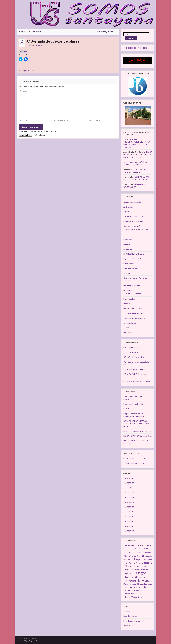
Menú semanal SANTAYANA (137, 229)
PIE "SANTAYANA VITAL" (134, 313)
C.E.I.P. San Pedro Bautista (134, 357)
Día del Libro (128, 249)
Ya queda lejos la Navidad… (32, 32)
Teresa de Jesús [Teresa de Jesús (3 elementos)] (140, 594)
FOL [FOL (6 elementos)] (125, 566)
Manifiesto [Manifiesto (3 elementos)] (142, 577)
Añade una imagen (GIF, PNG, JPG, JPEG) (37, 131)
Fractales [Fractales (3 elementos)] (136, 566)
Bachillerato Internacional (133, 221)
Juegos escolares (28, 70)
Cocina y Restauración (132, 226)
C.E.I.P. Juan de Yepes (132, 347)
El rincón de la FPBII (134, 293)
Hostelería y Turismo (132, 285)
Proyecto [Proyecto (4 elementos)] (148, 584)
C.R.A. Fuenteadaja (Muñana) (135, 369)
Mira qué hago (129, 304)
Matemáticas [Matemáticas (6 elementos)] (130, 581)
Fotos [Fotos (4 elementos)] (130, 566)
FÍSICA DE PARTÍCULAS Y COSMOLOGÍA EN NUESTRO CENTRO (138, 155)
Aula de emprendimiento (133, 216)
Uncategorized (129, 332)
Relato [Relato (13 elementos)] (145, 587)
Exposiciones (129, 263)
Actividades (128, 207)
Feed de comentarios (132, 621)
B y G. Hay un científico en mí (135, 409)
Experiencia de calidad (132, 259)
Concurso (127, 235)
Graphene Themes (35, 641)
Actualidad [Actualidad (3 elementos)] (127, 545)
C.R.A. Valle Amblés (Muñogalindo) (137, 382)
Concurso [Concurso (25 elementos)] (130, 552)
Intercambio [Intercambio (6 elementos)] (129, 573)
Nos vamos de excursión (133, 308)
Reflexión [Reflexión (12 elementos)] (135, 587)
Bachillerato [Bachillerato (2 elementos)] (148, 545)
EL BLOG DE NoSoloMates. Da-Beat (137, 431)
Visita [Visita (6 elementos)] (134, 597)
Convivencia (128, 240)
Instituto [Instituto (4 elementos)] (144, 570)
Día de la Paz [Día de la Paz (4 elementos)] (133, 563)
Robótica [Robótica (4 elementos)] (139, 591)
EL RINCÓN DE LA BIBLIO (134, 254)
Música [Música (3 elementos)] (126, 584)
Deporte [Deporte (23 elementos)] (140, 559)
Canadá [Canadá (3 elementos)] (138, 549)
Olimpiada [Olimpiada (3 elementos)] (140, 584)
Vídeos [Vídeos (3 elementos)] (140, 597)
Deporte (39, 45)
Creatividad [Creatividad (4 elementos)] (141, 556)
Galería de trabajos (131, 268)
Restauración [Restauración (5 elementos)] (129, 590)
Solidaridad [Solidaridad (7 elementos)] (129, 594)
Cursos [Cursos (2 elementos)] (131, 560)
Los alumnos (128, 290)
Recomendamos (130, 323)
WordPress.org (129, 626)
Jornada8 (23, 51)
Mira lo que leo (129, 299)
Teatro (126, 328)
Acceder (127, 611)
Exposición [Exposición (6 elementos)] (147, 563)
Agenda (126, 212)
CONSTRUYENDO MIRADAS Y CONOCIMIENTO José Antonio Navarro (136, 424)
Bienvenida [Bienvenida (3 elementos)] (127, 549)
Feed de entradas (130, 616)
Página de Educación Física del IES (137, 463)
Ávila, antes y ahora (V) (106, 32)
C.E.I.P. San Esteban (131, 352)
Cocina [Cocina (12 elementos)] (145, 548)
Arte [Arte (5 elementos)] (141, 545)
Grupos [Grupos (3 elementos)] (126, 570)
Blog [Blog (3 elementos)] (133, 549)
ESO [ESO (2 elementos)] (140, 563)
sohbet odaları (130, 162)
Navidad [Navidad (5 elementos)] (132, 584)
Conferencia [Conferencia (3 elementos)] (132, 556)
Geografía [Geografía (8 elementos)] (145, 566)
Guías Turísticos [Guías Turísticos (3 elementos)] (135, 570)
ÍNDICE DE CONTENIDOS (135, 48)
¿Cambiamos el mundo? (132, 202)
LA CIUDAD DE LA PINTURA (135, 458)
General (127, 273)
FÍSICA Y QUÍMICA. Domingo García (138, 436)
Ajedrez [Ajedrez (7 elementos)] (135, 545)
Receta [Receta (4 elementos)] (126, 587)
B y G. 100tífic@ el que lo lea (134, 404)
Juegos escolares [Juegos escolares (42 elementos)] (135, 575)
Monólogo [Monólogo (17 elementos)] (143, 580)
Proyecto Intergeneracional (134, 318)
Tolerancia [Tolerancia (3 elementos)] (127, 597)
